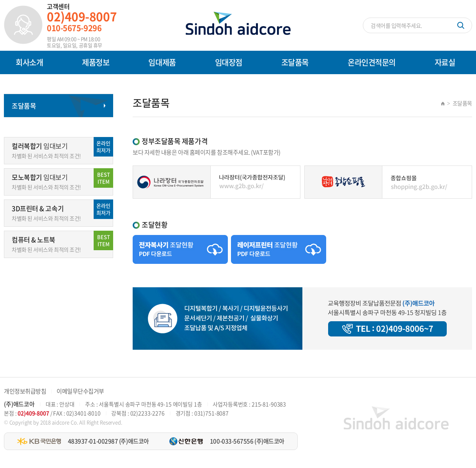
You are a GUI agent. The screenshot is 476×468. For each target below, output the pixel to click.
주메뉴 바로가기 (0, 0)
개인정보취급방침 (25, 391)
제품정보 (96, 62)
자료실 (445, 62)
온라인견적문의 (372, 62)
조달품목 (295, 62)
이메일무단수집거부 (80, 391)
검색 (461, 25)
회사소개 (29, 62)
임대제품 (162, 62)
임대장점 (229, 62)
